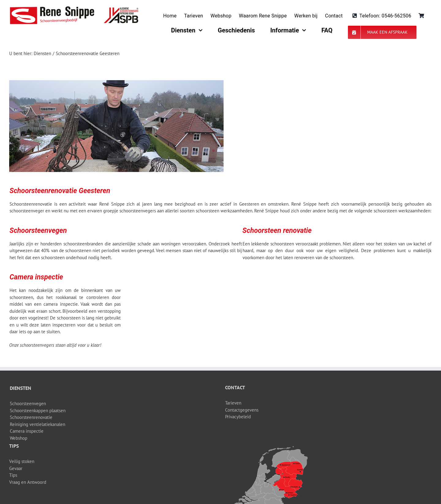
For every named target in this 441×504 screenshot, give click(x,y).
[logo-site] (74, 8)
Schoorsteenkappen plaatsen (38, 411)
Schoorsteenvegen (28, 403)
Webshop (19, 438)
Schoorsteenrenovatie (31, 417)
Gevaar (16, 468)
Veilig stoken (22, 461)
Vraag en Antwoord (28, 482)
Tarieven (233, 403)
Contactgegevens (242, 410)
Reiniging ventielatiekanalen (38, 424)
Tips (13, 475)
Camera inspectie (27, 431)
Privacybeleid (238, 417)
